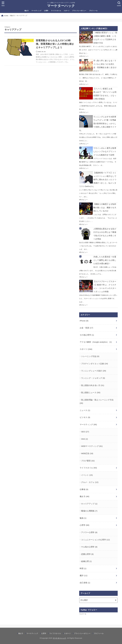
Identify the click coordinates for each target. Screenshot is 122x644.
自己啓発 (85, 583)
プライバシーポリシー (79, 11)
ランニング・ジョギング (93, 378)
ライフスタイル (56, 11)
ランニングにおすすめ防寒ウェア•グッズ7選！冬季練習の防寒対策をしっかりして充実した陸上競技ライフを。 (98, 124)
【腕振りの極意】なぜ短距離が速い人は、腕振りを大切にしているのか (105, 208)
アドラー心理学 (89, 532)
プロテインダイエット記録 (95, 364)
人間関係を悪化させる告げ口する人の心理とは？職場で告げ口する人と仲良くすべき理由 (105, 234)
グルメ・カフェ (90, 482)
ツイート (83, 614)
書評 (84, 576)
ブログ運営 (88, 461)
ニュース (85, 410)
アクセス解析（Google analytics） (96, 342)
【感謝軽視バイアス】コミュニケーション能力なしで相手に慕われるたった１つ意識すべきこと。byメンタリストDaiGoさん (98, 180)
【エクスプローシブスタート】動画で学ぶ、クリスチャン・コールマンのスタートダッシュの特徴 (105, 287)
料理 (83, 569)
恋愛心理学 (87, 554)
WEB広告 (87, 453)
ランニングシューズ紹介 (94, 371)
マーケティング (36, 11)
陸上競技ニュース (91, 393)
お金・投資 (86, 328)
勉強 (83, 518)
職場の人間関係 (89, 511)
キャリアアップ (89, 504)
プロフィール (93, 11)
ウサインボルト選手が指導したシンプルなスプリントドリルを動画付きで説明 (105, 152)
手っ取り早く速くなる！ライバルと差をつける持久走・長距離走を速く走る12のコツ (105, 66)
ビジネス (85, 417)
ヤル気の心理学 (89, 547)
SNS (85, 439)
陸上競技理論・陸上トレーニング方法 (97, 402)
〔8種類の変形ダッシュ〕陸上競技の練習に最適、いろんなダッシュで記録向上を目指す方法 (105, 38)
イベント (87, 475)
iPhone (84, 321)
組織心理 (86, 561)
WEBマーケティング (92, 446)
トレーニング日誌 (90, 356)
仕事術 (84, 489)
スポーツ (67, 11)
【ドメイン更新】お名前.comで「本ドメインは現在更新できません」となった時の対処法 (105, 94)
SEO (85, 432)
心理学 (46, 11)
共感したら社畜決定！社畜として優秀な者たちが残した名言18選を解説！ (105, 260)
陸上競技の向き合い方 (93, 385)
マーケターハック (61, 6)
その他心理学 (87, 335)
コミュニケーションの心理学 (95, 540)
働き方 (27, 11)
